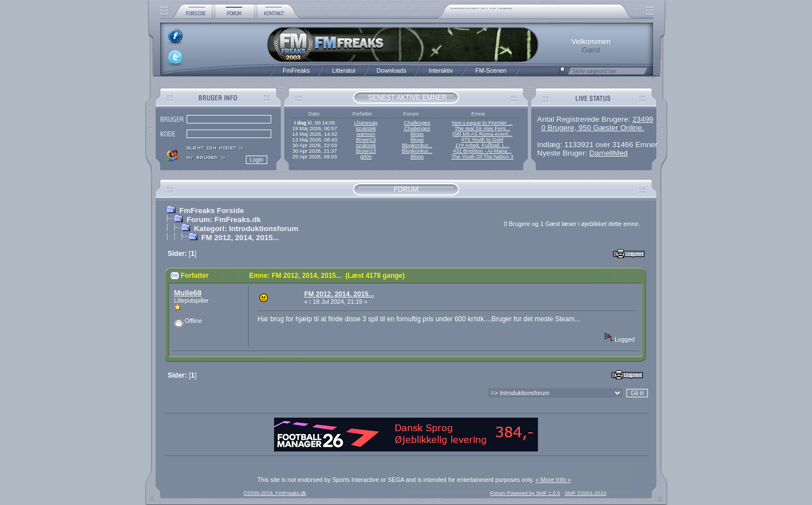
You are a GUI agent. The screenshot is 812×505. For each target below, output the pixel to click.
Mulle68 (188, 293)
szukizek (366, 129)
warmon (366, 134)
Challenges (417, 123)
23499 (643, 119)
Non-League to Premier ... (482, 123)
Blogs (417, 134)
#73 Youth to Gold (482, 140)
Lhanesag (366, 123)
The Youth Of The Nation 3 (482, 157)
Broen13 (366, 140)
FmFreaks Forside (212, 211)
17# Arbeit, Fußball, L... (482, 145)
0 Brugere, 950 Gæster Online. (593, 128)
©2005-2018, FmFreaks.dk (275, 493)
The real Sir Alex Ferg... (482, 129)
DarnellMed (608, 153)
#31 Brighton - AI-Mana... (482, 151)
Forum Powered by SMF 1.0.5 (525, 493)
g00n (366, 157)
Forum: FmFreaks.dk (224, 220)
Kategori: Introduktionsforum (246, 229)
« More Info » (553, 480)
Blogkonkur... (417, 145)
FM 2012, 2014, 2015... (240, 238)
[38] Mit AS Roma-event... (482, 134)
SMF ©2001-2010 (585, 493)
